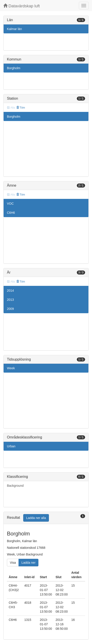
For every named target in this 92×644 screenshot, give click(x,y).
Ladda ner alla (36, 518)
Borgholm (14, 68)
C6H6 (11, 213)
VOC (10, 204)
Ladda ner (28, 563)
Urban (11, 446)
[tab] (46, 518)
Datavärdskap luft (22, 6)
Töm (21, 108)
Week (11, 368)
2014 (10, 291)
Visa (13, 563)
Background (15, 486)
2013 (10, 300)
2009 (10, 309)
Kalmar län (14, 29)
